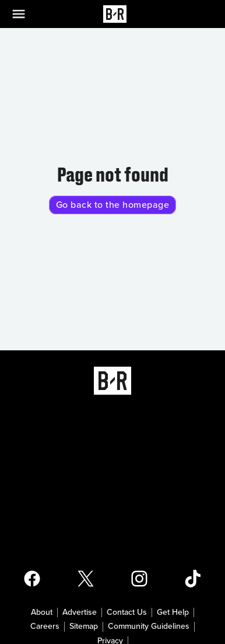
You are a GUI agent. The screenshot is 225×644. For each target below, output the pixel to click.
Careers (45, 626)
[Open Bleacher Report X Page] (86, 579)
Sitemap (84, 626)
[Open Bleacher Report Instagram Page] (139, 579)
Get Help (173, 612)
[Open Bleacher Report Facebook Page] (32, 579)
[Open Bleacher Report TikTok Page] (193, 579)
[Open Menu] (26, 14)
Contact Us (127, 612)
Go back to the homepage (113, 205)
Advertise (80, 612)
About (42, 612)
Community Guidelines (149, 626)
